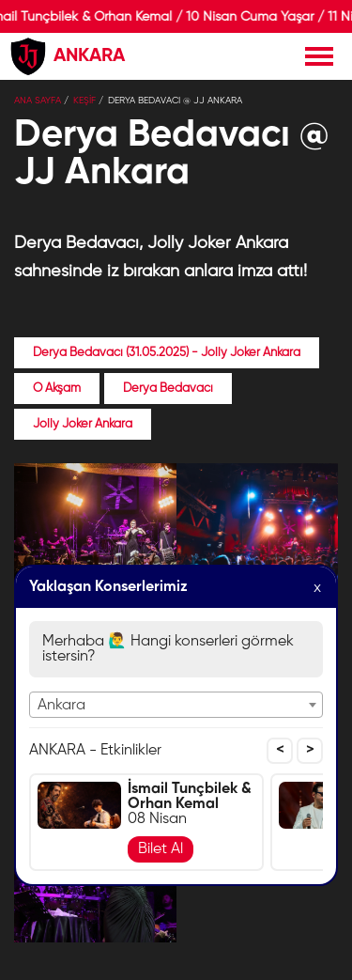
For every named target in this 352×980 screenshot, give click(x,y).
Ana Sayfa (38, 101)
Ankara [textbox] (61, 706)
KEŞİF (84, 101)
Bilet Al (161, 849)
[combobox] (176, 705)
